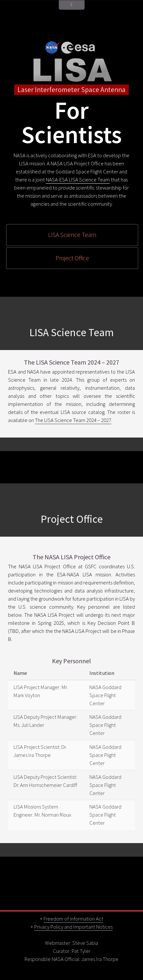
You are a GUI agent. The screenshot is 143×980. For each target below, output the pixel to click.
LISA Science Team (72, 235)
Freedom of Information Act (73, 919)
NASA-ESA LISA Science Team (78, 180)
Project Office (72, 258)
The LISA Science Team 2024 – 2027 (73, 420)
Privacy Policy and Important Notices (73, 927)
